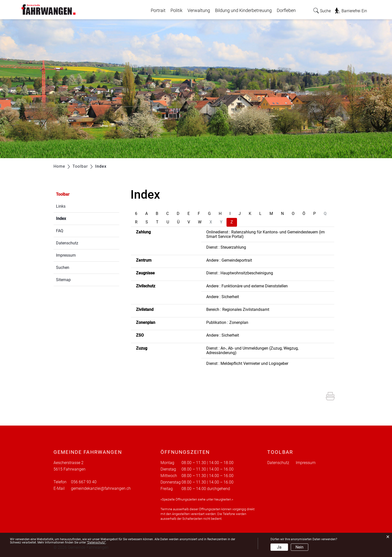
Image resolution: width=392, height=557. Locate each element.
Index (73, 218)
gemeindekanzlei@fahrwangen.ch (101, 488)
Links (61, 206)
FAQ (60, 231)
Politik (176, 10)
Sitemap (63, 280)
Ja (279, 547)
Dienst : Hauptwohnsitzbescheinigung (240, 273)
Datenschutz (67, 243)
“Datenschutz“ (96, 543)
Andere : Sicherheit (223, 297)
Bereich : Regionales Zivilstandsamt (238, 309)
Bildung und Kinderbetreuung (243, 10)
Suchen (63, 268)
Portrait (158, 10)
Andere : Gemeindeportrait (229, 260)
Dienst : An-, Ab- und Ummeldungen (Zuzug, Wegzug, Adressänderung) (252, 350)
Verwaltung (199, 10)
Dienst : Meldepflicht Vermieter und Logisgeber (247, 363)
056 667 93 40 (84, 482)
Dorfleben (286, 10)
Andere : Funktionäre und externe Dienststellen (247, 286)
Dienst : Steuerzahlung (226, 247)
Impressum (66, 255)
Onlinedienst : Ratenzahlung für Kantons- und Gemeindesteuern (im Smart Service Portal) (265, 234)
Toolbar (63, 194)
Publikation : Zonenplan (227, 322)
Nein (299, 547)
